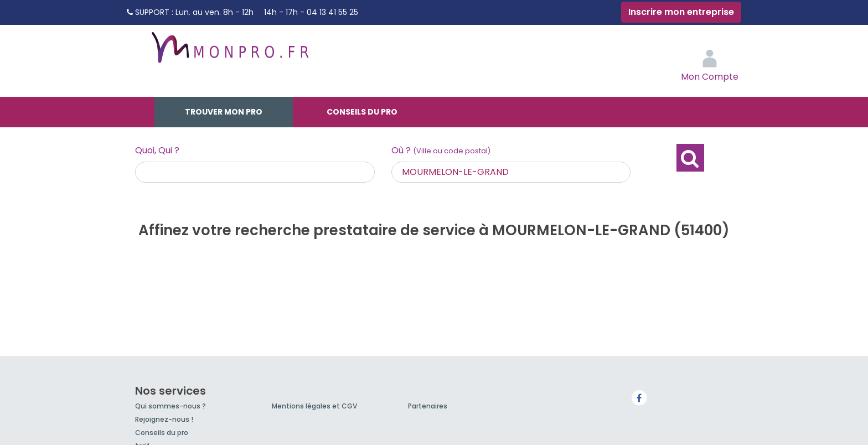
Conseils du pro (362, 112)
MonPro (229, 53)
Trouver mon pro (224, 112)
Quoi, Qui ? (157, 150)
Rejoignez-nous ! (164, 419)
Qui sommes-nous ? (170, 406)
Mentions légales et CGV (314, 406)
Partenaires (428, 406)
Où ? (441, 150)
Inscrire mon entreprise (681, 12)
